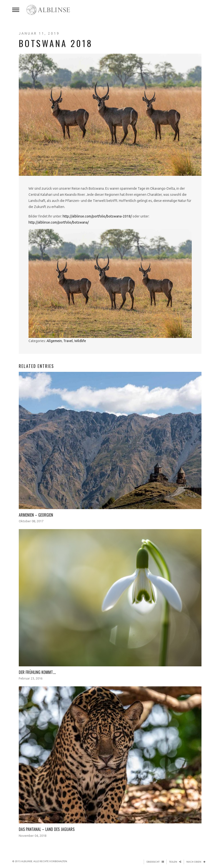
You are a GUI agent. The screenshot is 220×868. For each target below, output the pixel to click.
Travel (68, 341)
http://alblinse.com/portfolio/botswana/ (59, 222)
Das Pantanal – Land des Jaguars (47, 829)
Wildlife (80, 341)
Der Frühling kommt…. (37, 672)
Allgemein (54, 341)
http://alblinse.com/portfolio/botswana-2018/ (97, 216)
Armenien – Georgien (36, 515)
